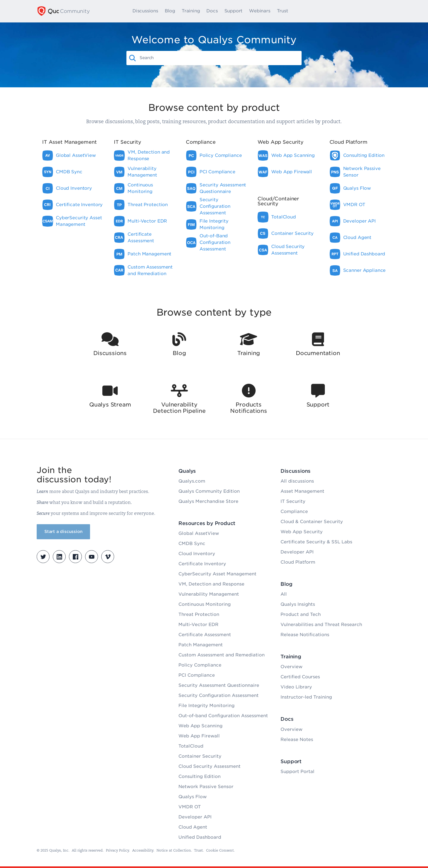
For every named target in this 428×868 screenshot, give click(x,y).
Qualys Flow (193, 797)
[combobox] (219, 58)
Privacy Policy (117, 851)
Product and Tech (301, 614)
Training (195, 11)
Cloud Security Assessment (209, 766)
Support (238, 11)
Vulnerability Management (209, 594)
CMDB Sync (192, 543)
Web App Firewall (199, 736)
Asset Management (302, 491)
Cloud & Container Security (312, 522)
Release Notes (297, 739)
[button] (133, 58)
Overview (291, 667)
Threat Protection (199, 614)
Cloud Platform (298, 562)
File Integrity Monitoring (206, 706)
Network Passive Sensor (206, 787)
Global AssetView (199, 533)
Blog (174, 11)
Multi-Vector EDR (198, 625)
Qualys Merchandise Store (208, 501)
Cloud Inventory (197, 554)
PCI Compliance (197, 675)
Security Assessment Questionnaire (219, 685)
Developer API (195, 817)
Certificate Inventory (202, 564)
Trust (287, 11)
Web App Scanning (200, 726)
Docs (217, 11)
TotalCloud (191, 746)
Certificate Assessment (205, 635)
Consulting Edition (199, 776)
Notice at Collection (174, 851)
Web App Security (302, 532)
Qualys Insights (298, 604)
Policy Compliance (200, 665)
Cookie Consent (220, 851)
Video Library (296, 687)
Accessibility (143, 851)
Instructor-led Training (306, 697)
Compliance (294, 511)
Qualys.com (192, 481)
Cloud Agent (193, 827)
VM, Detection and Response (211, 584)
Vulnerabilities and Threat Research (321, 625)
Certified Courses (300, 677)
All (284, 594)
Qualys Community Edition (209, 491)
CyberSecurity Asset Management (217, 574)
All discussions (297, 481)
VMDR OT (190, 807)
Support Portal (297, 772)
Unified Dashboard (200, 837)
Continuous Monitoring (205, 604)
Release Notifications (305, 635)
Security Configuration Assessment (219, 695)
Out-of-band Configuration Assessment (223, 716)
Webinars (264, 11)
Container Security (200, 756)
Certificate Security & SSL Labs (316, 542)
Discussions (150, 11)
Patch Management (201, 645)
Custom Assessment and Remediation (222, 655)
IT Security (293, 501)
